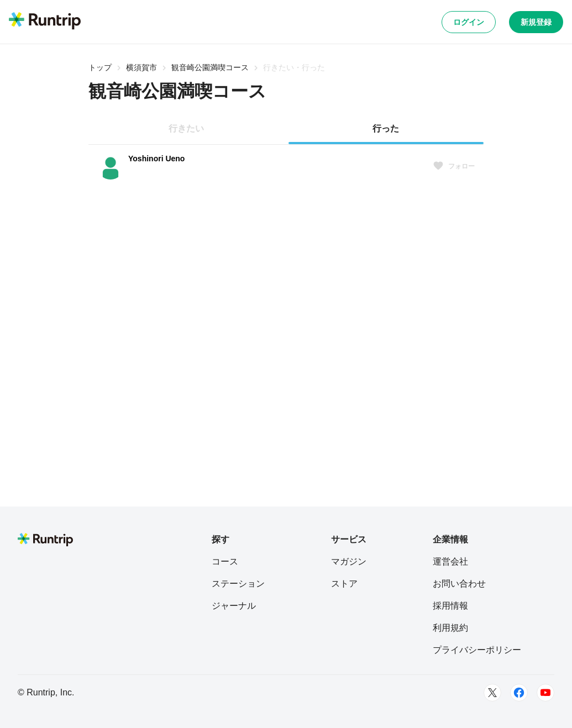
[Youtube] (545, 693)
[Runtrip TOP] (45, 22)
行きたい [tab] (186, 128)
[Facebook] (519, 693)
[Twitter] (492, 693)
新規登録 (536, 22)
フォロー (454, 166)
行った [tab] (386, 128)
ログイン (469, 22)
